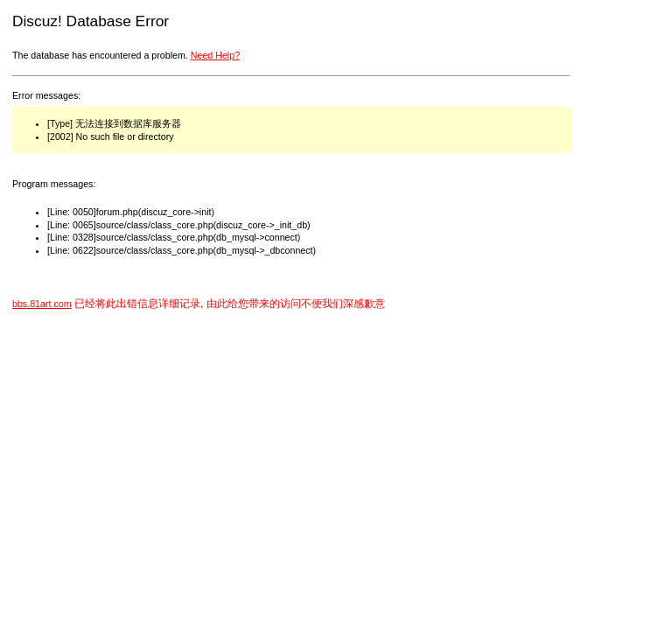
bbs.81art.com (42, 304)
